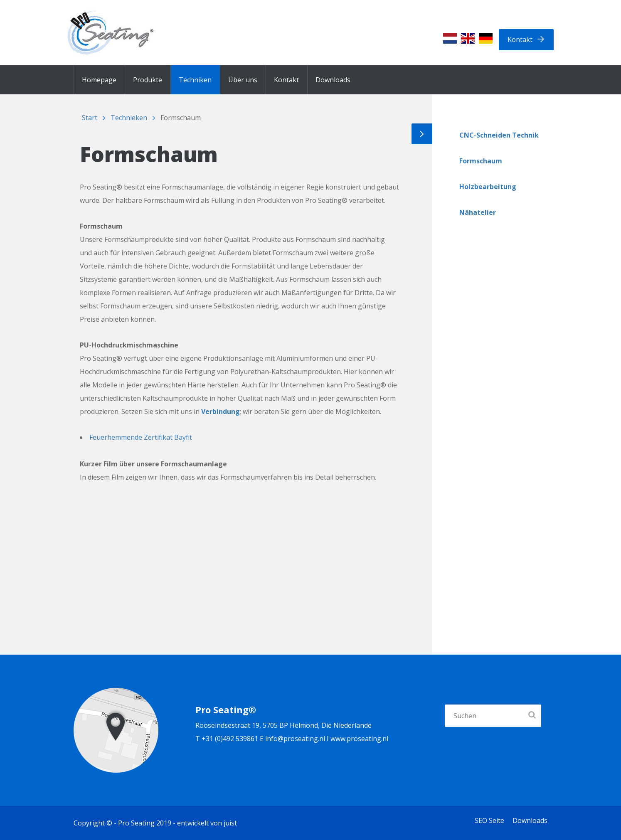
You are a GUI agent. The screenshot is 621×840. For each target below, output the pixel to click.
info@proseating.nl (295, 739)
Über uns (243, 80)
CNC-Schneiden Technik (499, 135)
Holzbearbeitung (488, 187)
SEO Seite (489, 820)
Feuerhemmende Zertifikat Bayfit (141, 437)
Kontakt (520, 39)
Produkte (148, 80)
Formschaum (481, 161)
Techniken (195, 80)
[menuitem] (450, 38)
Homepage (99, 80)
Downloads (333, 80)
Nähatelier (478, 212)
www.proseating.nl (359, 739)
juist (230, 823)
